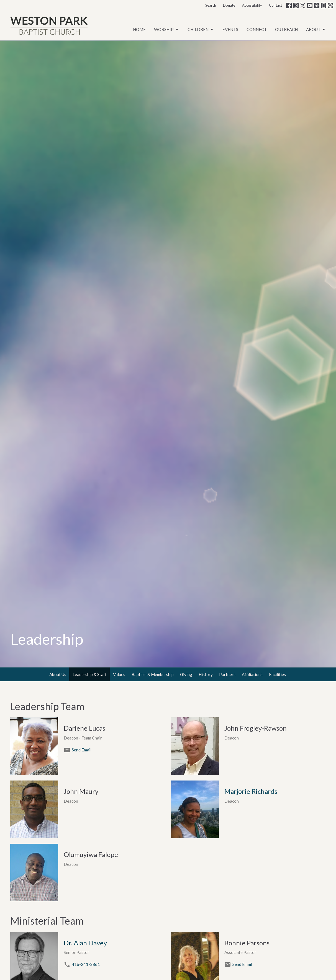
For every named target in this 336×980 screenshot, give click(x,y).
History (206, 674)
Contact (275, 5)
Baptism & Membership (153, 674)
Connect (257, 29)
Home (139, 29)
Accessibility (252, 5)
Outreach (286, 29)
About (316, 30)
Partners (227, 674)
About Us (58, 674)
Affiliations (252, 674)
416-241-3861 (86, 964)
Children (201, 30)
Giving (186, 674)
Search (211, 5)
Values (119, 674)
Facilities (277, 674)
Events (230, 29)
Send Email (82, 750)
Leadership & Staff (90, 674)
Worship (167, 30)
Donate (229, 5)
